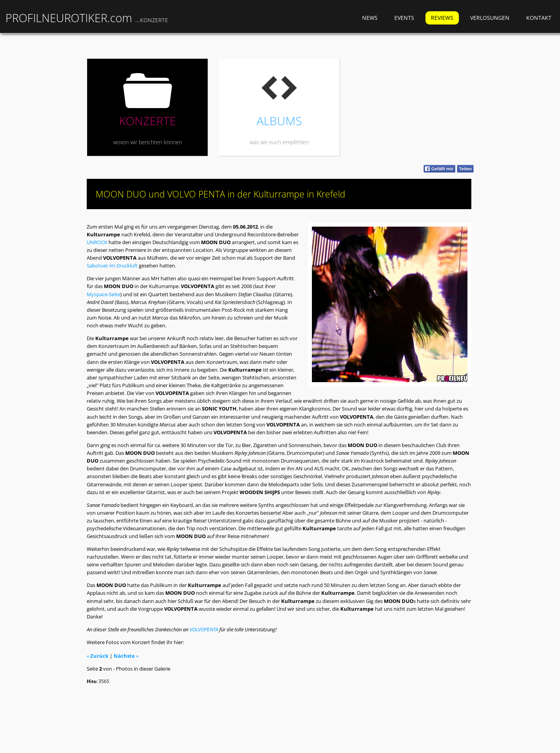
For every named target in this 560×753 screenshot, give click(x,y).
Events (404, 18)
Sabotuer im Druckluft (112, 266)
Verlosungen (490, 18)
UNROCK (97, 242)
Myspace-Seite (103, 294)
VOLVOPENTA (204, 629)
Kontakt (539, 18)
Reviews (442, 18)
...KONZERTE (152, 20)
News (370, 18)
